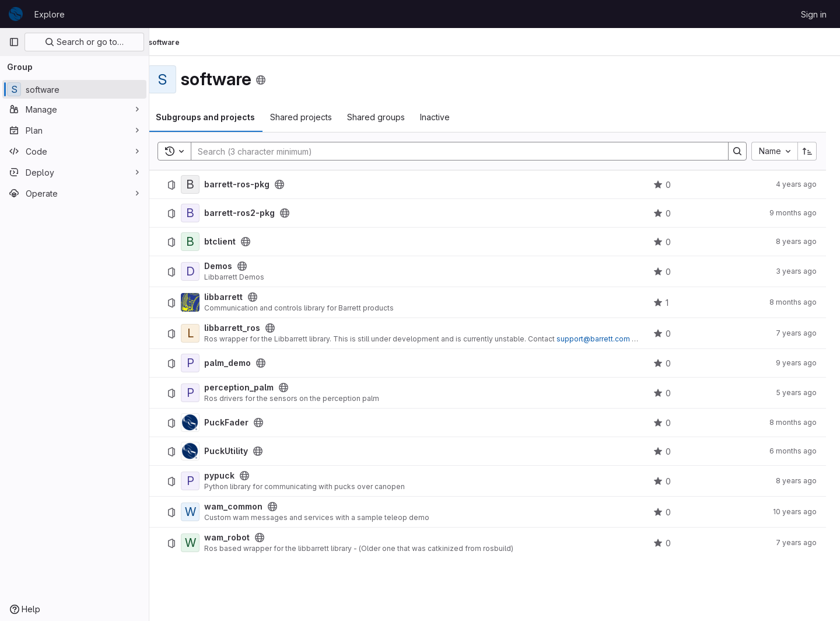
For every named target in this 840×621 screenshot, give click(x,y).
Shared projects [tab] (316, 117)
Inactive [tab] (450, 117)
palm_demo (243, 363)
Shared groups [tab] (391, 117)
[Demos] (205, 271)
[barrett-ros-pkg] (205, 184)
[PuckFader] (205, 423)
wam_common (249, 507)
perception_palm (254, 388)
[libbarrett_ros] (205, 333)
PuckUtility (241, 451)
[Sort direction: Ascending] (807, 151)
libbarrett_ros (247, 328)
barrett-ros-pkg (252, 184)
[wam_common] (205, 512)
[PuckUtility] (205, 451)
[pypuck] (205, 481)
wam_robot (242, 538)
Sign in (814, 14)
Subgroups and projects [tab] (220, 117)
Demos (233, 266)
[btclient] (205, 242)
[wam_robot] (205, 543)
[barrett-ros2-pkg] (205, 213)
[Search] (461, 151)
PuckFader (242, 423)
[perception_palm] (205, 393)
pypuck (235, 476)
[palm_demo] (205, 363)
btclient (235, 242)
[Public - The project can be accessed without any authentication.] (295, 184)
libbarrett (239, 297)
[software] (74, 89)
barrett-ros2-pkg (255, 213)
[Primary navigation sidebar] (14, 42)
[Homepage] (16, 14)
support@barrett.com (608, 339)
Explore (50, 14)
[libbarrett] (205, 302)
